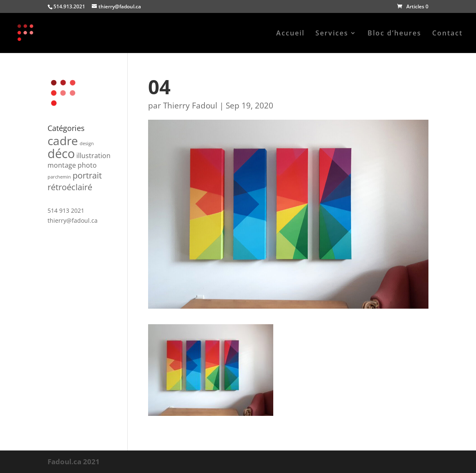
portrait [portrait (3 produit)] (87, 175)
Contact (447, 34)
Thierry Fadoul (190, 106)
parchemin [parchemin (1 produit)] (59, 177)
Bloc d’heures (394, 34)
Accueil (290, 34)
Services (332, 34)
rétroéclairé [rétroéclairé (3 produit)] (70, 187)
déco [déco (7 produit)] (61, 153)
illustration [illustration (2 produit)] (93, 156)
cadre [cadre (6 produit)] (63, 141)
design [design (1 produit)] (87, 143)
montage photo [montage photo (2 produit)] (72, 165)
